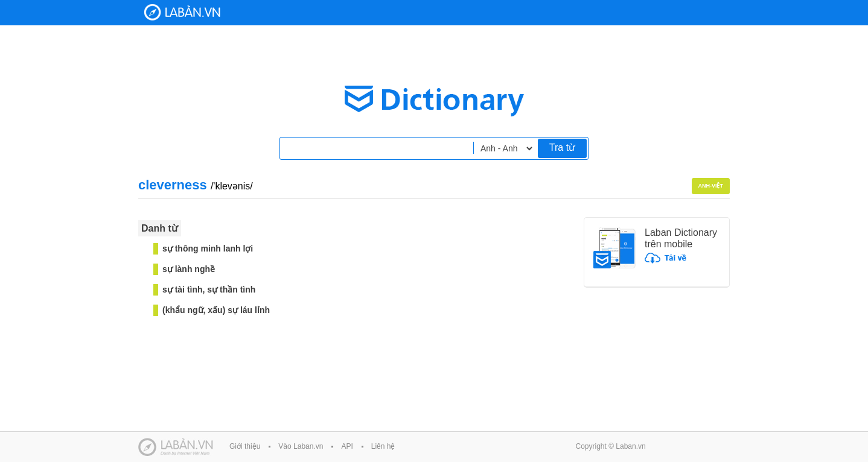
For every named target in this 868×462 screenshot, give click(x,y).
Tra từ (562, 147)
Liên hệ (383, 446)
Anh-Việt (711, 186)
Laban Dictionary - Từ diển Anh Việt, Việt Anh (182, 12)
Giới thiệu (245, 446)
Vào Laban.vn (301, 446)
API (347, 446)
